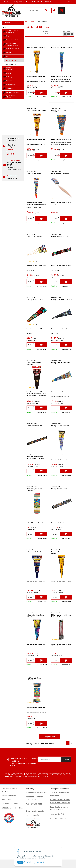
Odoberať (66, 759)
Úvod (8, 2)
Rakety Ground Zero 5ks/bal (36, 110)
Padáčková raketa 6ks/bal (60, 173)
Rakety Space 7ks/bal (34, 173)
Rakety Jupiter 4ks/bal (34, 426)
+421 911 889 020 (41, 793)
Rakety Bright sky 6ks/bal (60, 426)
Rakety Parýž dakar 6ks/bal (61, 363)
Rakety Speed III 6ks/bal (60, 236)
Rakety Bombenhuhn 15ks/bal (34, 363)
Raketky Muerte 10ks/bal (35, 300)
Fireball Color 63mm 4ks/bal (36, 47)
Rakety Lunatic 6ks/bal (35, 552)
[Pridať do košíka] (41, 92)
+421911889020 (34, 2)
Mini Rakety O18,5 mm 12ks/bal (34, 490)
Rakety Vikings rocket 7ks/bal (62, 47)
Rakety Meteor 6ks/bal (59, 489)
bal (31, 93)
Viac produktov (49, 737)
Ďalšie (70, 2)
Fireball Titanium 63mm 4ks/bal (60, 553)
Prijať (20, 862)
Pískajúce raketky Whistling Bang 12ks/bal (61, 616)
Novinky (5, 27)
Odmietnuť (39, 862)
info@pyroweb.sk (19, 2)
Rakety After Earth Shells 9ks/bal (35, 616)
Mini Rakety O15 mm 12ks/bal (34, 679)
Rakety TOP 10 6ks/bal (35, 236)
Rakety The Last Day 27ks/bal (59, 111)
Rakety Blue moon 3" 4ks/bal (61, 300)
